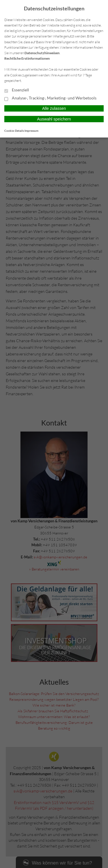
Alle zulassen (54, 108)
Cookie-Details (14, 131)
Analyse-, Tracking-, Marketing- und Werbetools (50, 98)
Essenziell (17, 90)
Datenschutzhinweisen (42, 53)
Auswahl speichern (54, 119)
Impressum (31, 131)
